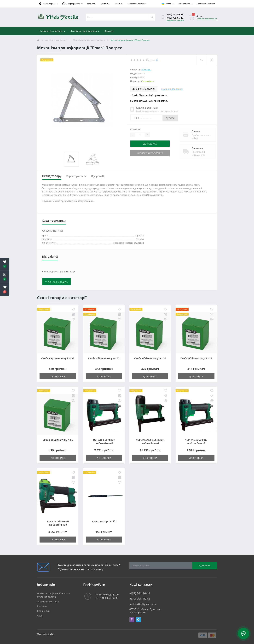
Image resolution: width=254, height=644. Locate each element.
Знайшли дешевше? (172, 89)
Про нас (91, 4)
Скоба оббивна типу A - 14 (150, 358)
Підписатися (204, 565)
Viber (132, 620)
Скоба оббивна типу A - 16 (196, 358)
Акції (40, 616)
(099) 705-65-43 (175, 18)
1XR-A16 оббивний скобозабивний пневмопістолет (58, 525)
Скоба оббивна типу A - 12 (104, 358)
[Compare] (212, 60)
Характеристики (76, 176)
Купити (170, 118)
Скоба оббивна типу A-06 (58, 440)
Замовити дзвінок (175, 20)
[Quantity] (140, 135)
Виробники (43, 611)
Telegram (138, 620)
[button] (5, 290)
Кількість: (136, 129)
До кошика (150, 144)
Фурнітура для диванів (85, 31)
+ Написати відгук (56, 282)
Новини (119, 4)
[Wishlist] (202, 60)
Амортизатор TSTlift (104, 521)
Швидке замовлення (150, 153)
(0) (157, 60)
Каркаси (109, 31)
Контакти (105, 4)
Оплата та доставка (137, 4)
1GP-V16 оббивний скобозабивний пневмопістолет (196, 443)
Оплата (193, 131)
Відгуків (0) (98, 176)
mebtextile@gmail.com (143, 604)
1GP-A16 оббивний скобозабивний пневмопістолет (104, 443)
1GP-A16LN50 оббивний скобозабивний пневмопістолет (150, 443)
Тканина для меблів (52, 31)
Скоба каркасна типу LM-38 (58, 358)
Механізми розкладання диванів (89, 40)
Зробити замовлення (207, 19)
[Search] (152, 17)
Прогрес (146, 70)
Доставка (194, 148)
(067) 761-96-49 (175, 14)
